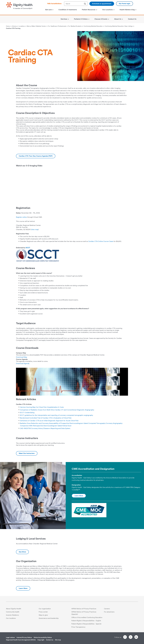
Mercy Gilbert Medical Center (37, 26)
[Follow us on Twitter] (131, 636)
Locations (22, 26)
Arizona (15, 26)
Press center (43, 612)
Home (9, 26)
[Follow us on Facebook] (125, 637)
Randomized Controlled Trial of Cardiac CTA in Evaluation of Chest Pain (46, 418)
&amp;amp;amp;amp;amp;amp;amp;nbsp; (44, 185)
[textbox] (76, 4)
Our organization (45, 609)
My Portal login (125, 4)
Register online (21, 217)
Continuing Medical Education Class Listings (119, 26)
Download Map (21, 357)
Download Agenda (23, 363)
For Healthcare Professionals (58, 26)
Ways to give (43, 615)
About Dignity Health (14, 609)
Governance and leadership (49, 618)
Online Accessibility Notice (43, 637)
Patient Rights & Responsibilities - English (86, 621)
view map (35, 229)
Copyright (41, 640)
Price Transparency (78, 627)
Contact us (50, 640)
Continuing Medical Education (94, 26)
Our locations (11, 618)
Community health (13, 612)
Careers (107, 609)
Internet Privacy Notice (24, 637)
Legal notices (10, 637)
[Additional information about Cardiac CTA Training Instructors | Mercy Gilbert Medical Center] (27, 453)
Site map (58, 640)
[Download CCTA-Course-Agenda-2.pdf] (36, 156)
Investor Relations (12, 615)
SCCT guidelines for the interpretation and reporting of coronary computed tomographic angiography (56, 415)
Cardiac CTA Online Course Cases (101, 241)
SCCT (28, 248)
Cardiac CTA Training (13, 28)
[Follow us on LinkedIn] (136, 637)
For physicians (109, 612)
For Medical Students (75, 26)
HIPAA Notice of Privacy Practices (84, 609)
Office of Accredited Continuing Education (87, 617)
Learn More (79, 496)
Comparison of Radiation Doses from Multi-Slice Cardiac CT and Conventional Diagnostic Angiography (57, 410)
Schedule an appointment (102, 4)
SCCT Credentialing (27, 413)
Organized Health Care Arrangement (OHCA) (21, 640)
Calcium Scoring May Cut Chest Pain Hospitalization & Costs (42, 407)
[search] (86, 4)
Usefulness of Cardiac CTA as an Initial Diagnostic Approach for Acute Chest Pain (49, 421)
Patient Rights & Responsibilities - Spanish (86, 624)
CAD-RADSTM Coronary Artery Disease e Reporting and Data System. (45, 428)
